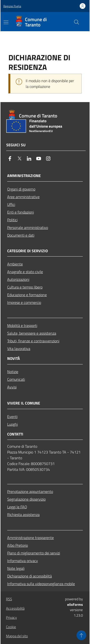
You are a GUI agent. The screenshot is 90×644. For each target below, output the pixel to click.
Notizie (13, 372)
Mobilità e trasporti (22, 325)
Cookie (11, 627)
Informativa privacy (23, 561)
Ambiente (15, 264)
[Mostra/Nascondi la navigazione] (6, 22)
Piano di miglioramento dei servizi (34, 553)
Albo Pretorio (18, 545)
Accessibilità (15, 608)
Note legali (16, 568)
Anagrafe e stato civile (25, 272)
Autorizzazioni (18, 279)
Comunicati (16, 379)
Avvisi (12, 387)
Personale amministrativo (28, 227)
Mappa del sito (17, 636)
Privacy (11, 617)
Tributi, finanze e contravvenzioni (33, 341)
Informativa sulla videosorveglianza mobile (41, 584)
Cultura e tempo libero (25, 287)
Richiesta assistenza (23, 515)
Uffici (11, 204)
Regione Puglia (12, 6)
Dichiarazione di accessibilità (30, 576)
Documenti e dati (21, 235)
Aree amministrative (23, 197)
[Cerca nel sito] (77, 22)
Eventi (12, 417)
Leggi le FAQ (17, 507)
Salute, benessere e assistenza (32, 333)
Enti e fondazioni (21, 212)
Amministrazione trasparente (30, 538)
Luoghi (12, 424)
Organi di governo (21, 189)
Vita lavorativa (19, 349)
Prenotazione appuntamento (30, 491)
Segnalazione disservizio (26, 499)
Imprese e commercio (24, 302)
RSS (9, 599)
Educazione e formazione (27, 295)
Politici (12, 220)
